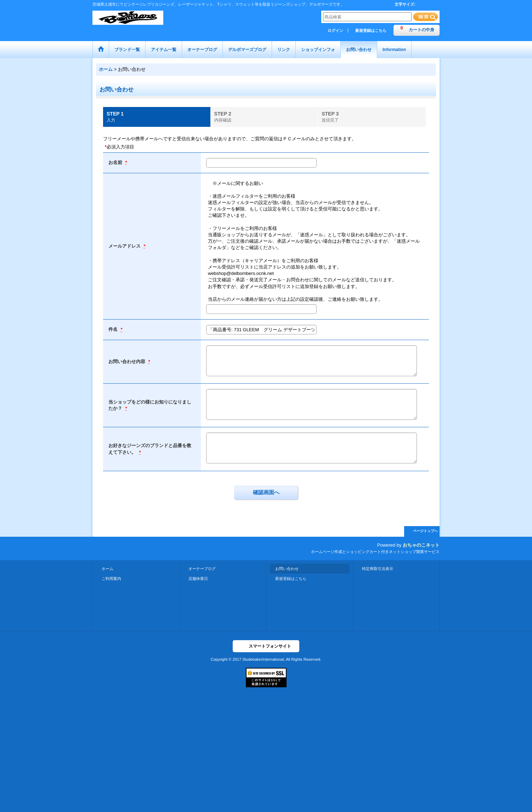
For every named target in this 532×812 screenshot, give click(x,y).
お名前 (116, 162)
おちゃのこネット (421, 545)
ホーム (107, 569)
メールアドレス (125, 246)
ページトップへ (425, 531)
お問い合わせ (287, 569)
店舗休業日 (198, 579)
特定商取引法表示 (378, 569)
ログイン (335, 30)
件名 (114, 329)
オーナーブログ (202, 569)
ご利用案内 (111, 579)
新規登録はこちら (371, 30)
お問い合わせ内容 (128, 362)
